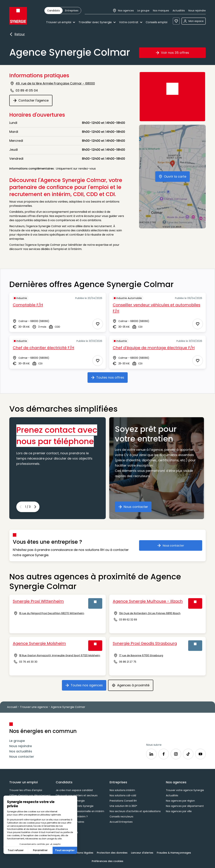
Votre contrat (131, 22)
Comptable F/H (28, 305)
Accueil (12, 707)
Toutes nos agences (86, 687)
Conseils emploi (157, 22)
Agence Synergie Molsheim (39, 643)
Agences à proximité (133, 687)
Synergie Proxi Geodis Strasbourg (145, 643)
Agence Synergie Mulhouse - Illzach (148, 601)
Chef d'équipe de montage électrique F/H (154, 348)
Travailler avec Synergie (97, 22)
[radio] (53, 11)
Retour (17, 34)
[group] (63, 11)
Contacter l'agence (33, 102)
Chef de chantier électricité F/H (43, 348)
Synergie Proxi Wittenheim (38, 601)
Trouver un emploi (61, 22)
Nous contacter (135, 508)
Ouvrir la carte (174, 178)
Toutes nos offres (109, 379)
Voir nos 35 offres (178, 54)
